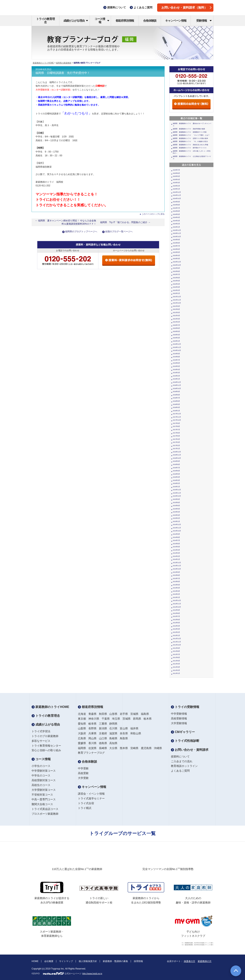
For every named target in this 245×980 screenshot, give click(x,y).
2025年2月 (176, 186)
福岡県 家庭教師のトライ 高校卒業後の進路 (189, 129)
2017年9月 (176, 423)
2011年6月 (176, 658)
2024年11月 (177, 195)
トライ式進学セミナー (91, 798)
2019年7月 (176, 360)
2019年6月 (176, 363)
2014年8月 (176, 537)
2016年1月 (176, 487)
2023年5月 (176, 252)
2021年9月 (176, 306)
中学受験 (83, 768)
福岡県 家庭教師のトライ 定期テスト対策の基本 (190, 138)
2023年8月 (176, 243)
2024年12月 (177, 192)
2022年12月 (177, 262)
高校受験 (83, 773)
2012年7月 (176, 616)
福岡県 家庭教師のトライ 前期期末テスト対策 (190, 132)
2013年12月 (177, 563)
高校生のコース (41, 785)
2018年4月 (176, 407)
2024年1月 (176, 227)
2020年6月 (176, 328)
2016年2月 (176, 483)
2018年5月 (176, 404)
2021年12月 (177, 297)
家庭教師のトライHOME (43, 63)
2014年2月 (176, 556)
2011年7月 (176, 654)
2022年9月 (176, 268)
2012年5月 (176, 623)
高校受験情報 (179, 718)
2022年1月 (176, 293)
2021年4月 (176, 316)
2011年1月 (176, 673)
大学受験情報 (179, 723)
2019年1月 (176, 379)
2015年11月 (177, 493)
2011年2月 (176, 670)
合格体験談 (150, 21)
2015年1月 (176, 521)
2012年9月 (176, 610)
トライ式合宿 (86, 803)
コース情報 (102, 20)
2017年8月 (176, 426)
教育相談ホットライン (184, 766)
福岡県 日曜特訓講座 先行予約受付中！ (63, 73)
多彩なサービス (41, 741)
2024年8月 (176, 205)
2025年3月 (176, 183)
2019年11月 (177, 347)
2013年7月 (176, 578)
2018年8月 (176, 395)
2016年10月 (177, 458)
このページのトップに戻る (153, 214)
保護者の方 (189, 961)
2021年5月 (176, 313)
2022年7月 (176, 274)
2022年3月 (176, 287)
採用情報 (138, 961)
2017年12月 (177, 414)
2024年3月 (176, 221)
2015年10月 (177, 496)
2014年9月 (176, 534)
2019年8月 (176, 357)
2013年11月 (177, 566)
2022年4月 (176, 284)
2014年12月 (177, 525)
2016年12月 (177, 452)
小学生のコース (41, 766)
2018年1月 (176, 411)
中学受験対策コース (44, 771)
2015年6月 (176, 506)
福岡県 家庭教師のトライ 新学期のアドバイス (190, 148)
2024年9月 (176, 202)
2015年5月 (176, 509)
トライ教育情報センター (46, 746)
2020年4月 (176, 335)
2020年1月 (176, 341)
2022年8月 (176, 271)
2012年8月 (176, 613)
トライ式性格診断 (185, 741)
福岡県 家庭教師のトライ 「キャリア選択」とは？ (191, 135)
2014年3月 (176, 553)
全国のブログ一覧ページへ (119, 232)
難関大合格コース (42, 804)
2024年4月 (176, 217)
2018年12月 (177, 382)
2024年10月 (177, 199)
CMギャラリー (183, 732)
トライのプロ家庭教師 (45, 736)
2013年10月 (177, 569)
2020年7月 (176, 325)
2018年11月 (177, 385)
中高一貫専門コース (44, 799)
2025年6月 (176, 173)
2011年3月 (176, 667)
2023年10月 (177, 237)
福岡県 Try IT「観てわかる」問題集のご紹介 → (125, 222)
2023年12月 (177, 230)
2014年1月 (176, 559)
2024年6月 (176, 211)
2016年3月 (176, 480)
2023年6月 (176, 249)
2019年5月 (176, 366)
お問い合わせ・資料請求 (190, 750)
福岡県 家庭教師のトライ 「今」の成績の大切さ (190, 141)
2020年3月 (176, 338)
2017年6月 (176, 433)
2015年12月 (177, 490)
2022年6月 (176, 278)
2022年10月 (177, 265)
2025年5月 (176, 176)
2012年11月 (177, 604)
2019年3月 (176, 373)
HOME (35, 961)
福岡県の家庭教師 (64, 63)
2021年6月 (176, 309)
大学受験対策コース (44, 790)
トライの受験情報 (185, 707)
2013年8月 (176, 575)
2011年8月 (176, 651)
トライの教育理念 (45, 20)
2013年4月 (176, 588)
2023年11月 (177, 233)
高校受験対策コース (44, 780)
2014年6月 (176, 544)
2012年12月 (177, 600)
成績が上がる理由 (76, 21)
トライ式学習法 (41, 731)
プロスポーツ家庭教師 (45, 814)
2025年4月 (176, 180)
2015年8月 (176, 503)
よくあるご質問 (180, 771)
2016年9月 (176, 461)
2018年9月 (176, 392)
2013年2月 (176, 594)
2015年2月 (176, 518)
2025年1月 (176, 189)
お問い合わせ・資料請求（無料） (186, 8)
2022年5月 (176, 281)
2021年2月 (176, 322)
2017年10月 (177, 420)
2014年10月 (177, 531)
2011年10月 (177, 645)
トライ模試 (85, 808)
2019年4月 (176, 370)
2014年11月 (177, 528)
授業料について (180, 757)
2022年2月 (176, 290)
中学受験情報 (179, 714)
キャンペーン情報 (176, 21)
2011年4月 (176, 664)
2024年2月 (176, 224)
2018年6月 (176, 401)
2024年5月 (176, 214)
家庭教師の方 (205, 961)
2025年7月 (176, 170)
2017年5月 (176, 436)
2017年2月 (176, 446)
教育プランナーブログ (91, 753)
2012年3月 (176, 629)
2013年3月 (176, 591)
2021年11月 (177, 300)
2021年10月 (177, 303)
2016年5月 (176, 474)
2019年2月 (176, 376)
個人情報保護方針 (88, 961)
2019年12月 (177, 344)
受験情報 (204, 21)
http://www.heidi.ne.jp (92, 973)
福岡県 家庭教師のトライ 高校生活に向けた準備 (190, 145)
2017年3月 (176, 442)
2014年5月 (176, 547)
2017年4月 (176, 439)
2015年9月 (176, 499)
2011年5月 (176, 661)
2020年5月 (176, 331)
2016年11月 (177, 455)
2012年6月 (176, 620)
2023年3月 (176, 259)
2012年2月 (176, 632)
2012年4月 (176, 626)
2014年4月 (176, 550)
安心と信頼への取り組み (46, 750)
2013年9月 (176, 572)
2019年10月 (177, 350)
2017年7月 (176, 430)
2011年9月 (176, 648)
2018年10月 (177, 388)
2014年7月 (176, 540)
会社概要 (49, 961)
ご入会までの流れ (182, 761)
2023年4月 (176, 256)
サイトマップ (66, 961)
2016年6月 (176, 471)
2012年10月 (177, 607)
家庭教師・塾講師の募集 (115, 961)
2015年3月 (176, 515)
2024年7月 (176, 208)
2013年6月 (176, 582)
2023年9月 (176, 240)
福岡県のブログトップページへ (81, 232)
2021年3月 (176, 319)
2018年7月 (176, 398)
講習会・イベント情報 (91, 794)
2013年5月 (176, 585)
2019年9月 (176, 354)
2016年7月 (176, 468)
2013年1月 (176, 597)
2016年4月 (176, 477)
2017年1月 (176, 449)
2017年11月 (177, 417)
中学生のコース (41, 775)
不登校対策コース (42, 795)
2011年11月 (177, 642)
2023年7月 (176, 246)
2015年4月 (176, 512)
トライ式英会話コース (45, 809)
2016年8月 (176, 464)
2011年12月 (177, 639)
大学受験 (83, 778)
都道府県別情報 (125, 21)
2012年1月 (176, 636)
